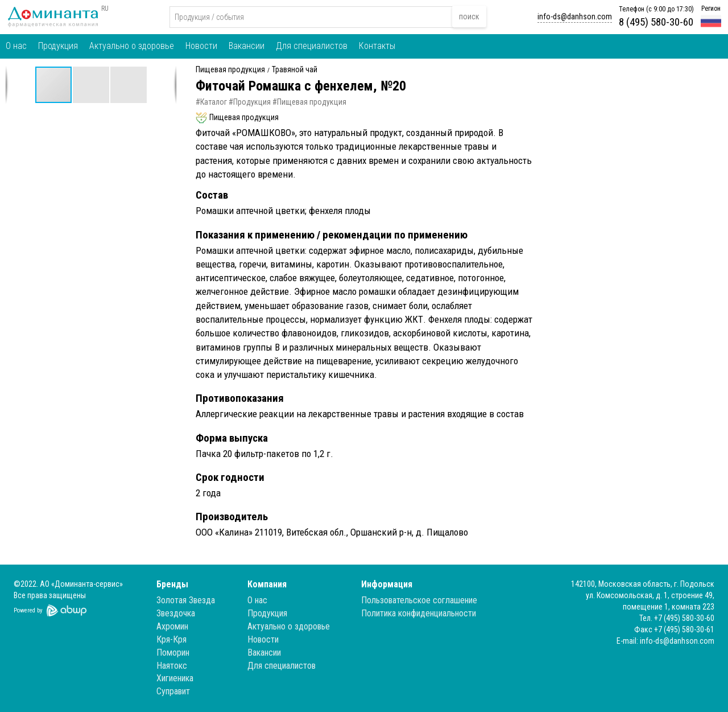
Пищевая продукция (230, 70)
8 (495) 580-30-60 (656, 22)
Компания (267, 584)
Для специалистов (312, 46)
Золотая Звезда (186, 600)
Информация (387, 584)
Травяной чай (295, 70)
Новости (201, 46)
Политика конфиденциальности (419, 613)
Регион (711, 9)
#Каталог (211, 102)
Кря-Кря (171, 639)
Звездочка (176, 613)
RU (105, 9)
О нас (16, 46)
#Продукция (250, 102)
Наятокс (172, 666)
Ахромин (172, 626)
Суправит (173, 691)
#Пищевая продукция (309, 102)
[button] (92, 85)
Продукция (58, 46)
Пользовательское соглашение (419, 600)
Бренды (172, 584)
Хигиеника (175, 678)
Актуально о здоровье (132, 46)
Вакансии (247, 46)
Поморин (173, 653)
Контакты (377, 46)
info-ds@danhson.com (575, 17)
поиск (469, 17)
